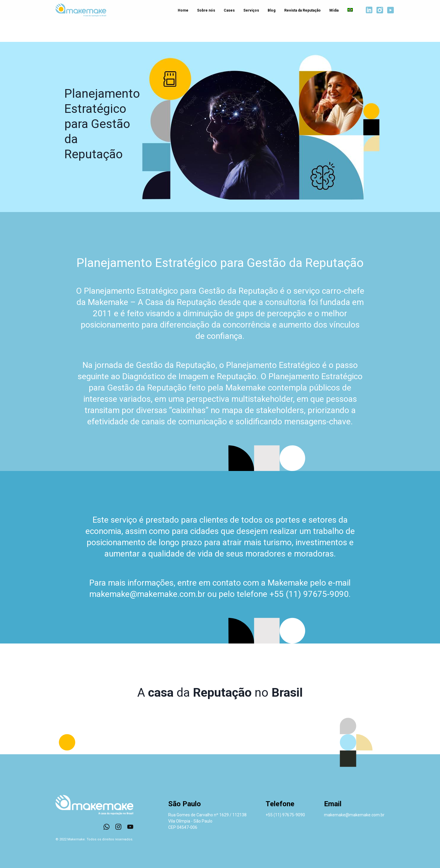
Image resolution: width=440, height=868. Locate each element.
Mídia (333, 11)
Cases (228, 11)
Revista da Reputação (302, 11)
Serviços (250, 11)
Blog (271, 11)
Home (181, 11)
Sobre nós (204, 11)
